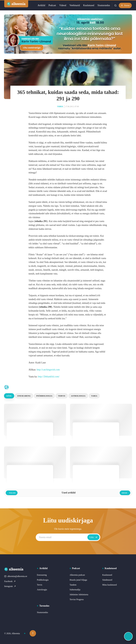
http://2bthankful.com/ (49, 377)
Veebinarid (75, 5)
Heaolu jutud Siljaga (78, 580)
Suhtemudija (75, 590)
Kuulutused (89, 5)
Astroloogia (78, 396)
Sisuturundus (104, 5)
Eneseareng (24, 396)
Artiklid (41, 5)
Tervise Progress (77, 599)
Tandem (73, 585)
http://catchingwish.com (48, 370)
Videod (63, 5)
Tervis (62, 396)
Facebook (10, 581)
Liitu (93, 537)
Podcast (52, 5)
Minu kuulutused (110, 585)
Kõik (9, 396)
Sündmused (107, 580)
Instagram (10, 586)
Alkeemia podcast (77, 575)
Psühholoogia (44, 396)
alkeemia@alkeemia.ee (16, 576)
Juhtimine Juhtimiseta (79, 594)
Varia (60, 107)
